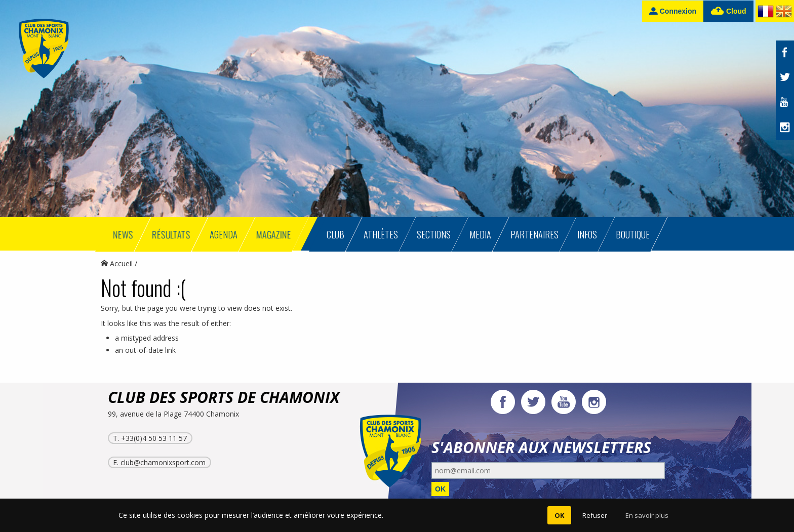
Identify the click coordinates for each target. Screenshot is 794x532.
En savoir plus (647, 515)
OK (440, 489)
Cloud (728, 11)
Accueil (117, 263)
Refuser (595, 515)
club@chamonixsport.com (163, 462)
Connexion (673, 11)
